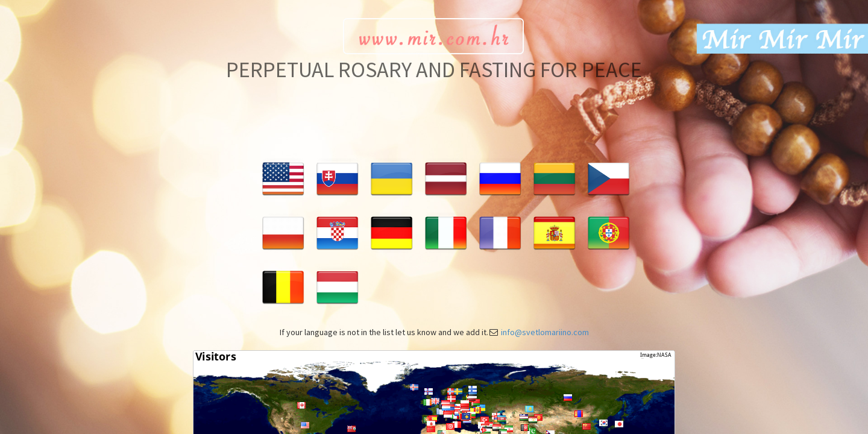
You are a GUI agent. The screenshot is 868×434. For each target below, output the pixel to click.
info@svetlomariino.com (545, 332)
